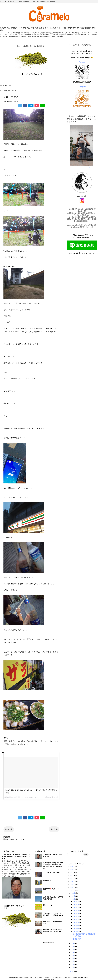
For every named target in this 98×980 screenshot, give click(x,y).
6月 (73, 952)
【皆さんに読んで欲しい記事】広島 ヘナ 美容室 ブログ (53, 914)
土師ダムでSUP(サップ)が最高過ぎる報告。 (53, 898)
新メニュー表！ (49, 905)
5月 (73, 955)
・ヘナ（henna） (23, 2)
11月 (73, 896)
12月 (73, 893)
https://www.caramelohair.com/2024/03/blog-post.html (82, 167)
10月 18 (76, 913)
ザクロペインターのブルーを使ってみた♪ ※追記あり (52, 931)
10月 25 (76, 905)
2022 (72, 875)
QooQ (52, 979)
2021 (72, 878)
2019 (72, 884)
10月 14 (76, 917)
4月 (73, 958)
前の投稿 (54, 829)
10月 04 (76, 931)
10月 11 (76, 922)
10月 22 (76, 908)
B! (31, 106)
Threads (82, 62)
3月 (73, 961)
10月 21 (76, 911)
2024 (72, 869)
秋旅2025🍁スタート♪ (51, 889)
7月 (73, 949)
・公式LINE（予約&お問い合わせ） (44, 2)
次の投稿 (9, 829)
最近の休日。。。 (49, 881)
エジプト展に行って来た (52, 873)
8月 (73, 946)
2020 (72, 881)
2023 (72, 872)
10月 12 (76, 919)
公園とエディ (78, 939)
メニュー (3, 2)
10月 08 (76, 925)
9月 (73, 943)
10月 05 (76, 928)
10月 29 (76, 902)
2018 (72, 887)
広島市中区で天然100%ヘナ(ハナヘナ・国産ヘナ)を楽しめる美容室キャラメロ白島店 (16, 857)
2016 (72, 971)
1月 (73, 967)
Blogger (52, 943)
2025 (72, 866)
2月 (73, 964)
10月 (73, 899)
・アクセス (12, 2)
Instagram (82, 87)
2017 (72, 890)
